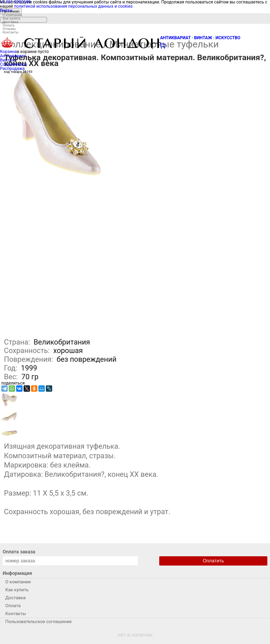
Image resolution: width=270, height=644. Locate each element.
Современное (14, 64)
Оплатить (213, 561)
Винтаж (8, 60)
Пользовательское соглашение (38, 621)
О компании (12, 15)
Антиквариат (13, 56)
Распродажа (12, 69)
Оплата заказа (19, 552)
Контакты (11, 32)
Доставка (10, 22)
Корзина (8, 52)
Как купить (12, 18)
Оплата (8, 25)
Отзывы (9, 29)
